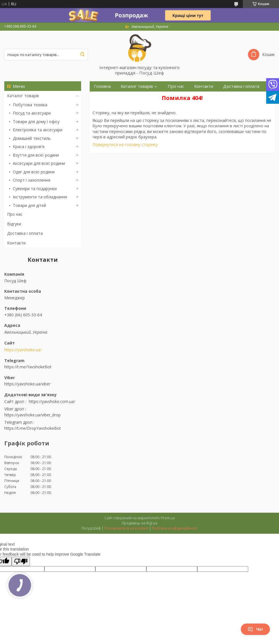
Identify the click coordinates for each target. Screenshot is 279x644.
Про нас (15, 214)
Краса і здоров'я (29, 147)
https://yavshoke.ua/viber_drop (32, 415)
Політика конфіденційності (175, 528)
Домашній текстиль (32, 138)
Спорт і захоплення (32, 180)
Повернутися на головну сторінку (125, 145)
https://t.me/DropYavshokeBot (33, 428)
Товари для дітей (29, 205)
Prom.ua (168, 518)
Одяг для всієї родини (34, 172)
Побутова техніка (30, 105)
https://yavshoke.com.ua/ (52, 401)
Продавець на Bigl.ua (139, 523)
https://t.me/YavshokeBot (28, 367)
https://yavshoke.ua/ (23, 350)
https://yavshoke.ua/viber (27, 384)
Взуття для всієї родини (36, 155)
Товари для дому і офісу (36, 121)
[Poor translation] (21, 561)
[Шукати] (82, 55)
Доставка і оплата (25, 233)
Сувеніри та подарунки (35, 189)
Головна (102, 86)
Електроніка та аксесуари (38, 130)
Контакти (16, 243)
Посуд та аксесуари (32, 113)
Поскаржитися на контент (126, 528)
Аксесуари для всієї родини (39, 163)
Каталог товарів (23, 96)
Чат (255, 629)
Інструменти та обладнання (40, 197)
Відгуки (14, 224)
